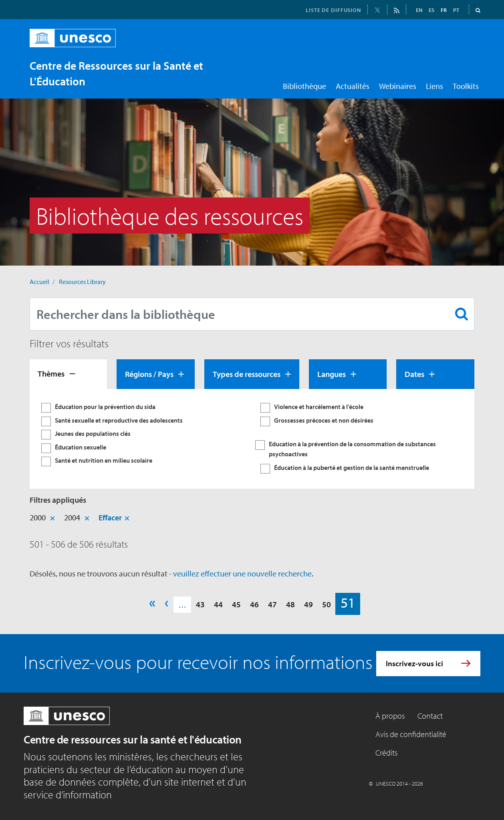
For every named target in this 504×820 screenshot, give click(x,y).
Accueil (39, 282)
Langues (332, 374)
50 (327, 604)
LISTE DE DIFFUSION (333, 10)
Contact (430, 716)
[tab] (68, 374)
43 (200, 604)
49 (308, 604)
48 (290, 604)
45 (236, 604)
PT (456, 10)
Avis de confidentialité (411, 734)
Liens (434, 86)
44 (218, 604)
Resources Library (82, 282)
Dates (414, 374)
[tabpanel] (252, 439)
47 (272, 604)
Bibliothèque (304, 86)
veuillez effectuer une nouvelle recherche (242, 573)
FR (444, 10)
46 (254, 604)
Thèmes (51, 374)
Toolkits (466, 86)
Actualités (353, 86)
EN (419, 10)
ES (431, 10)
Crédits (386, 753)
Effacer (110, 517)
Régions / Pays (149, 374)
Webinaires (398, 86)
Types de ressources (247, 374)
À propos (390, 716)
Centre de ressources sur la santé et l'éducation (133, 739)
